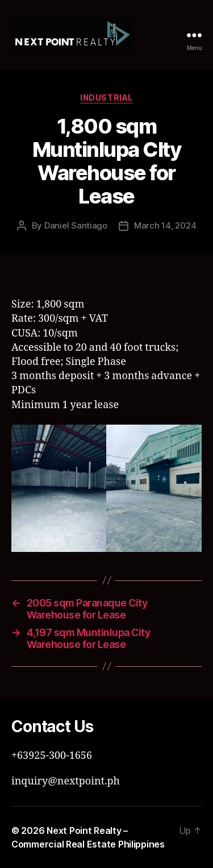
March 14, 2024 (165, 225)
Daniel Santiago (76, 225)
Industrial (106, 97)
